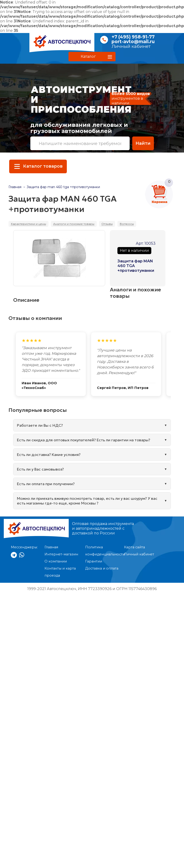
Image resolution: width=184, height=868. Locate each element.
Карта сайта (134, 547)
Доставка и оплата (102, 568)
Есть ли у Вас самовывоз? (40, 469)
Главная (15, 187)
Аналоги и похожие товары (74, 224)
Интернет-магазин (61, 554)
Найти (143, 143)
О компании (56, 561)
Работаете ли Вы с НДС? (40, 425)
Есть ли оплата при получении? (46, 484)
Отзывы (107, 224)
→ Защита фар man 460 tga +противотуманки (61, 187)
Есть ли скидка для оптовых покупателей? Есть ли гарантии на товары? (84, 440)
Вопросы (127, 224)
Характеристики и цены (28, 224)
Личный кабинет (131, 46)
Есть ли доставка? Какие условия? (49, 455)
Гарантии (94, 561)
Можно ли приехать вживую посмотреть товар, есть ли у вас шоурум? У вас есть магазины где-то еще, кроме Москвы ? (87, 501)
